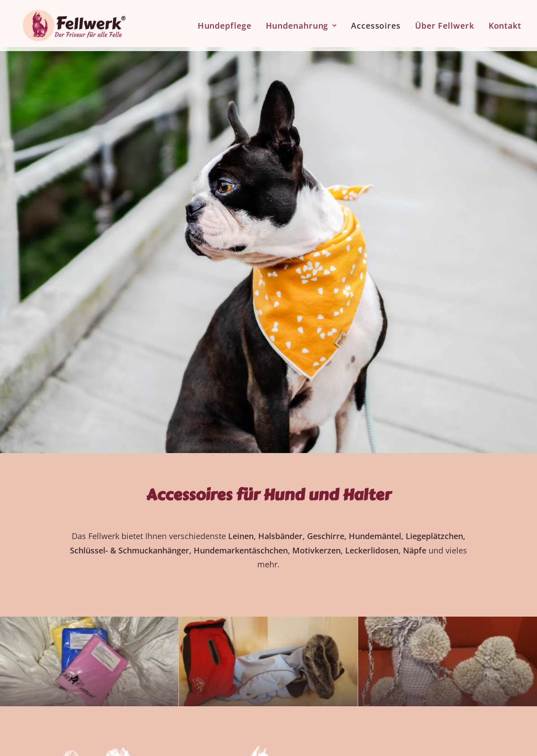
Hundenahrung (301, 24)
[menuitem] (228, 24)
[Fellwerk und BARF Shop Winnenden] (67, 24)
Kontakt (505, 24)
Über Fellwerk (445, 24)
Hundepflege (225, 24)
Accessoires (376, 24)
